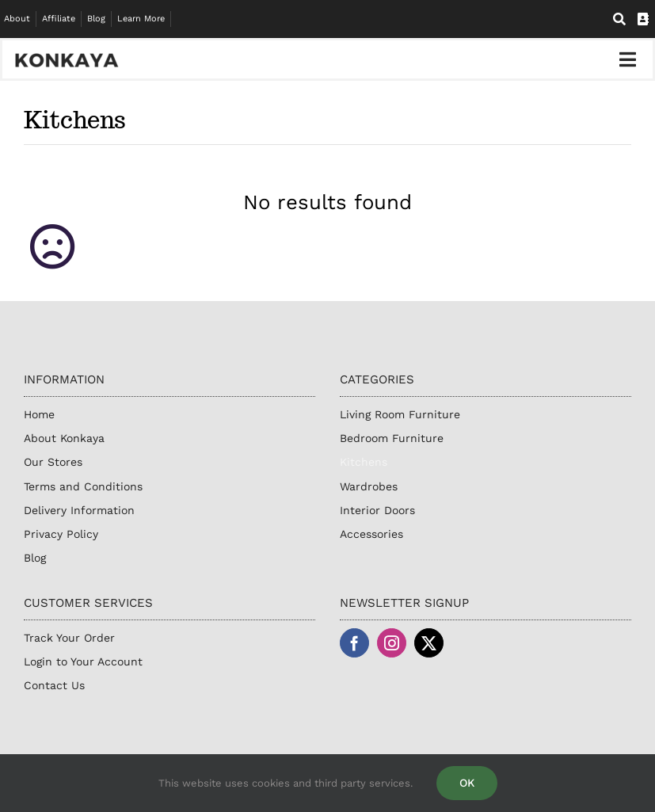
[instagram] (392, 643)
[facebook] (354, 643)
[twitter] (429, 643)
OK (467, 783)
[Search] (619, 19)
